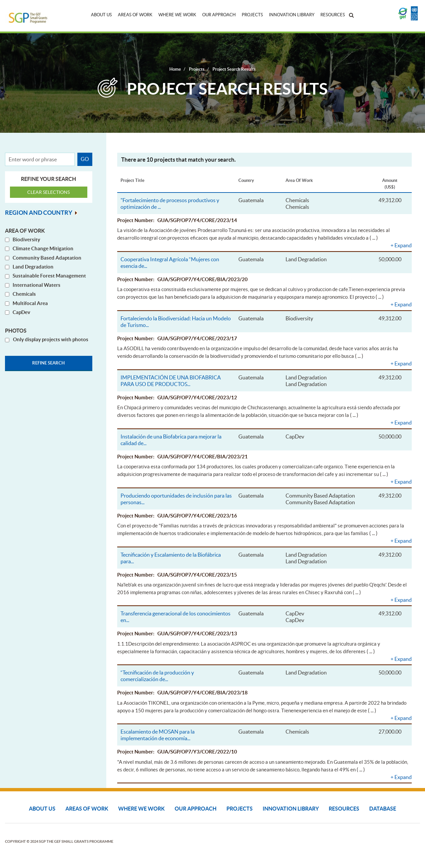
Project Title (132, 180)
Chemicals (24, 294)
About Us (101, 15)
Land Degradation (33, 267)
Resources (333, 15)
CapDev (21, 312)
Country (246, 180)
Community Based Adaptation (47, 258)
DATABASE (383, 809)
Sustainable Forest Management (49, 276)
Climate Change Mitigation (43, 248)
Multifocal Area (30, 303)
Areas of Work (135, 15)
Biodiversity (26, 239)
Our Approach (219, 15)
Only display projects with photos (51, 340)
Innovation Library (292, 15)
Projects (252, 15)
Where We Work (177, 15)
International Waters (37, 285)
